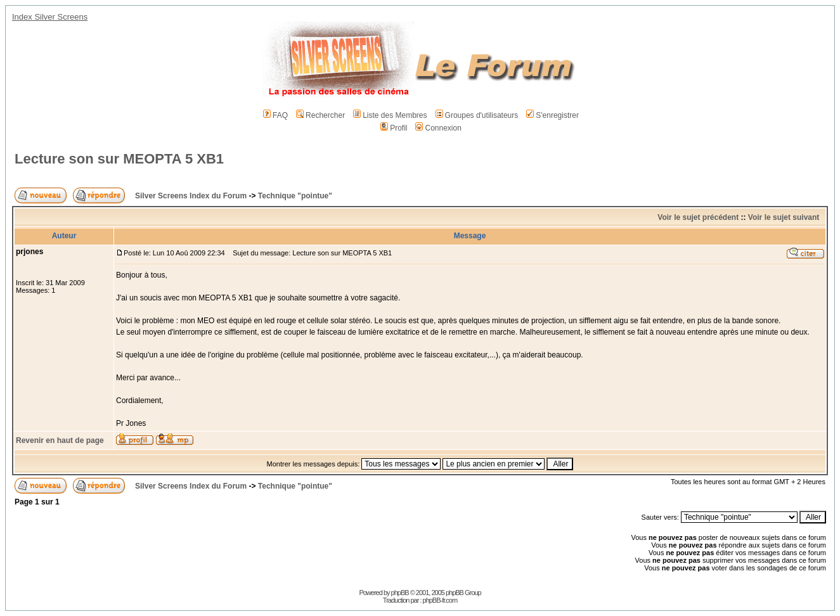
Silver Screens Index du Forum (191, 196)
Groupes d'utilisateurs (477, 115)
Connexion (438, 128)
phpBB (400, 593)
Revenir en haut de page (60, 440)
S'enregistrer (552, 115)
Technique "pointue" (295, 196)
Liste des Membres (390, 115)
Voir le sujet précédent (698, 217)
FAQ (275, 115)
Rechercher (320, 115)
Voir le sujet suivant (784, 217)
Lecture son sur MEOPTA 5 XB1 (119, 159)
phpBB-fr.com (440, 600)
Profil (394, 128)
